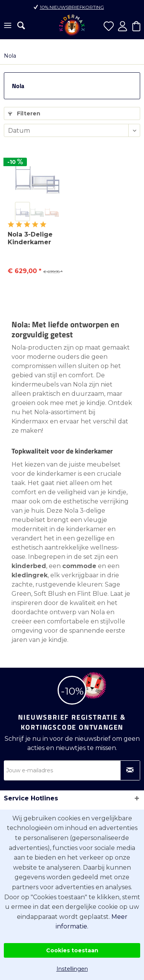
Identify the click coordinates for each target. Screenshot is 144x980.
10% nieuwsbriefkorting (72, 7)
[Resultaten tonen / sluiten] (21, 25)
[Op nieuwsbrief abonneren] (130, 770)
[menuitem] (8, 26)
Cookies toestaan (72, 950)
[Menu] (8, 26)
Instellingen (72, 969)
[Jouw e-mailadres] (72, 770)
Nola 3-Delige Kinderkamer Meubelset (30, 238)
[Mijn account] (122, 26)
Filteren (24, 113)
